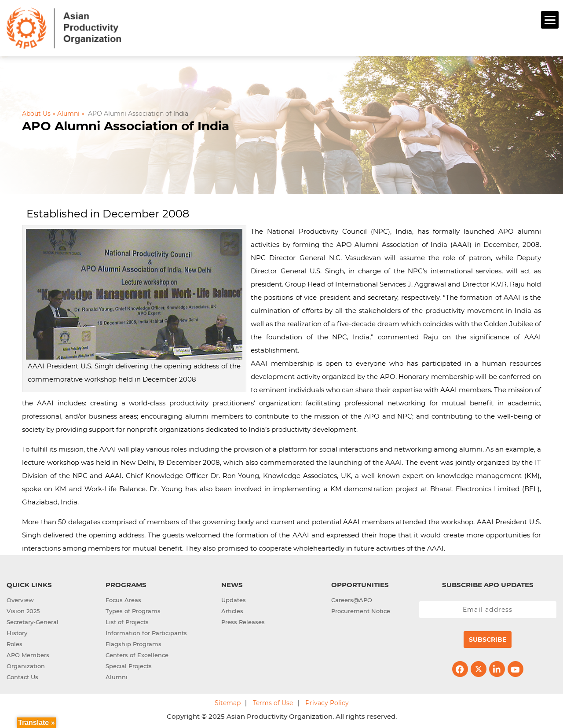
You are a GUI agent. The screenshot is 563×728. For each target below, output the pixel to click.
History (17, 632)
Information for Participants (146, 632)
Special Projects (129, 665)
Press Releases (243, 621)
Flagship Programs (133, 643)
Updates (234, 599)
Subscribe (488, 639)
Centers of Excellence (137, 654)
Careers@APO (352, 599)
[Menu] (550, 20)
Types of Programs (133, 610)
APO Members (28, 654)
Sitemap (228, 702)
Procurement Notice (361, 610)
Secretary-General (33, 621)
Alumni (117, 676)
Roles (15, 643)
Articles (232, 610)
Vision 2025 (23, 610)
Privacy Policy (327, 702)
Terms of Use (273, 702)
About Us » (39, 112)
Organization (26, 665)
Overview (20, 599)
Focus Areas (123, 599)
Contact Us (22, 676)
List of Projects (127, 621)
